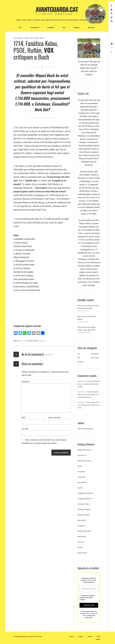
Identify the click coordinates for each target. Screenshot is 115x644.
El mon (80, 466)
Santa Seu (81, 542)
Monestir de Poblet (84, 515)
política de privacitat (91, 613)
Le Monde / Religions (84, 509)
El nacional (81, 471)
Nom (24, 417)
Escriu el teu (49, 355)
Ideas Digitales (82, 482)
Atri (20, 27)
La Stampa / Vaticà (83, 504)
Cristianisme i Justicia (84, 461)
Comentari (26, 382)
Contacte (91, 27)
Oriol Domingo (18, 38)
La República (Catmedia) (85, 493)
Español (98, 639)
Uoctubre (51, 27)
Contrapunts (35, 27)
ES (77, 3)
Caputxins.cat (82, 455)
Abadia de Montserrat (84, 450)
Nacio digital (82, 520)
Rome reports (82, 536)
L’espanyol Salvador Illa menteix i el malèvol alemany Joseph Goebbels (89, 384)
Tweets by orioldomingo (85, 429)
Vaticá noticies (82, 553)
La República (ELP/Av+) (85, 499)
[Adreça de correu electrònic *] (89, 589)
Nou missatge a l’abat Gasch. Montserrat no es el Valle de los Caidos (88, 405)
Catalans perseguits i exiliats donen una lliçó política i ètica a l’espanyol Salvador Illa (88, 394)
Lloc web (25, 429)
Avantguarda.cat (57, 9)
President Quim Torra (84, 531)
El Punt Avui (81, 477)
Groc (64, 27)
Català (98, 637)
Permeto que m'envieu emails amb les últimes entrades (87, 598)
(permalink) (41, 341)
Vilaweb (80, 547)
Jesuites (80, 488)
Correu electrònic (55, 417)
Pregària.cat (81, 526)
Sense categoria (96, 358)
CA (74, 3)
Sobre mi (72, 637)
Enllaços (77, 27)
